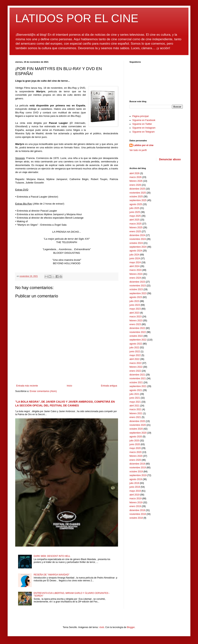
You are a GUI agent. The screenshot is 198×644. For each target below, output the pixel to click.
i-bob (102, 627)
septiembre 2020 (138, 433)
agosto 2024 (136, 251)
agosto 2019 (136, 479)
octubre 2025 (136, 197)
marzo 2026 (135, 177)
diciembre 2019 (137, 464)
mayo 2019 (135, 491)
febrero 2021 (136, 413)
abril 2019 (135, 495)
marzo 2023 (135, 317)
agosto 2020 (136, 437)
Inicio (69, 386)
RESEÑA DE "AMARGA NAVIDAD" (52, 575)
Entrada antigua (109, 386)
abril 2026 (135, 173)
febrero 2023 (136, 321)
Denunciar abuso (170, 159)
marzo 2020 (135, 452)
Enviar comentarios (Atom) (43, 391)
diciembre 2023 (137, 282)
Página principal (140, 116)
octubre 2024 (136, 243)
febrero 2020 (136, 456)
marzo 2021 (135, 409)
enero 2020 (135, 460)
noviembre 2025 (138, 193)
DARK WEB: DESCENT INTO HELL (52, 556)
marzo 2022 (135, 363)
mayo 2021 (135, 402)
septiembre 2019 (138, 475)
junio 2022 (135, 352)
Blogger (131, 627)
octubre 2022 (136, 336)
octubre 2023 (136, 289)
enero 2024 (135, 278)
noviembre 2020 (138, 425)
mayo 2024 (135, 262)
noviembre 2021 (138, 378)
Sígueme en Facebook (144, 120)
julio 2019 (134, 483)
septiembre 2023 (138, 293)
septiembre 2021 (138, 386)
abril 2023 (135, 313)
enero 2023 (135, 324)
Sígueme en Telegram (143, 132)
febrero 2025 (136, 228)
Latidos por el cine (143, 145)
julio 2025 (134, 208)
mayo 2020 (135, 448)
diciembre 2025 (137, 189)
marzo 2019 (135, 499)
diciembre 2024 (137, 235)
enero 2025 (135, 232)
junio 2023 (135, 305)
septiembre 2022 (138, 340)
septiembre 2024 (138, 247)
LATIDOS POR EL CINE (77, 18)
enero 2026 (135, 185)
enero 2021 (135, 417)
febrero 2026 (136, 181)
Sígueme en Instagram (144, 128)
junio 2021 (135, 398)
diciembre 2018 (137, 510)
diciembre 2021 (137, 375)
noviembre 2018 (138, 514)
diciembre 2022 (137, 328)
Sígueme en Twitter (142, 124)
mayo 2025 (135, 216)
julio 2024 (134, 255)
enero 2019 (135, 506)
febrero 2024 (136, 274)
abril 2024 (135, 266)
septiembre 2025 (138, 200)
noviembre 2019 (138, 468)
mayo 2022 (135, 355)
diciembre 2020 (137, 421)
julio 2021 (134, 394)
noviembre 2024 (138, 239)
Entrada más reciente (27, 386)
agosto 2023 (136, 297)
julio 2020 (134, 441)
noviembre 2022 (138, 332)
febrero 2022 (136, 367)
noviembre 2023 (138, 286)
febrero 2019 (136, 503)
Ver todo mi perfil (138, 150)
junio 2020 (135, 444)
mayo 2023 (135, 309)
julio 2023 (134, 301)
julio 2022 (134, 348)
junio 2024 (135, 258)
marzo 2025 (135, 224)
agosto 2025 (136, 204)
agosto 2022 (136, 344)
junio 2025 (135, 212)
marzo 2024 (135, 270)
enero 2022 (135, 371)
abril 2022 (135, 359)
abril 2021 (135, 406)
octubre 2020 (136, 429)
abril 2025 (135, 220)
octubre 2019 (136, 472)
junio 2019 (135, 487)
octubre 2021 (136, 382)
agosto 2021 (136, 390)
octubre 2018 (136, 518)
